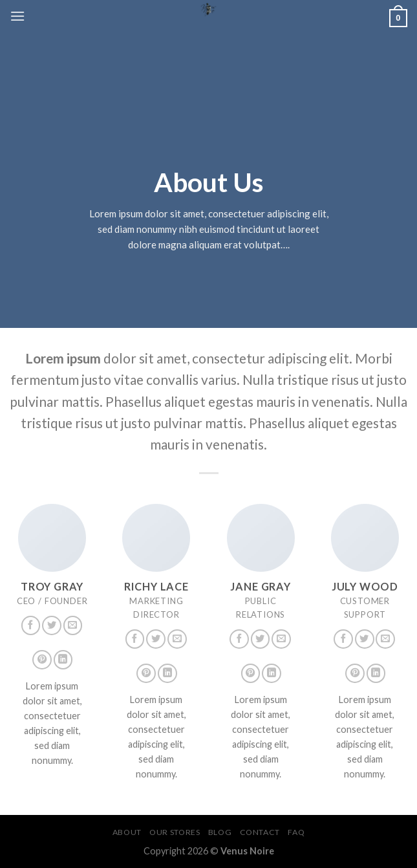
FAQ (296, 832)
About (127, 832)
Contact (260, 832)
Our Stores (175, 832)
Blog (220, 832)
